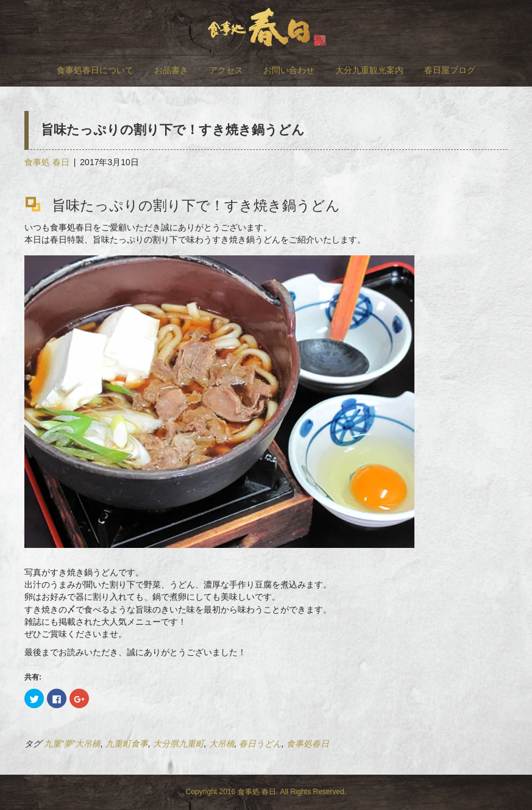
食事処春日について (95, 70)
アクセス (226, 70)
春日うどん (260, 744)
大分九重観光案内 (369, 70)
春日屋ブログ (450, 70)
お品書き (171, 70)
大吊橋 (222, 744)
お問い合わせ (289, 70)
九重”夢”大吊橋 (72, 744)
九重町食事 (127, 744)
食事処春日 (308, 744)
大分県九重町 (179, 744)
